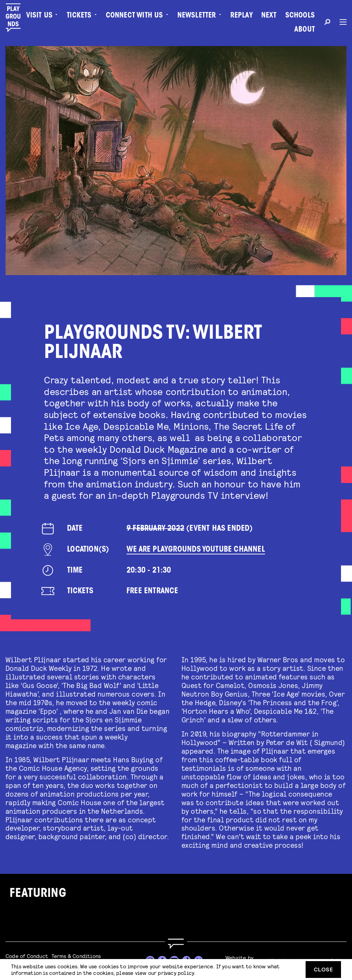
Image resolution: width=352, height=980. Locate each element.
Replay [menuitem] (241, 16)
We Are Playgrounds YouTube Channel (196, 550)
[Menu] (340, 22)
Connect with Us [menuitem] (135, 16)
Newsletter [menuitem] (197, 16)
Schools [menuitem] (300, 16)
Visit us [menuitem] (40, 16)
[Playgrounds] (17, 18)
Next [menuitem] (269, 16)
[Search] (327, 23)
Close (323, 969)
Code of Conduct (27, 956)
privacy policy (176, 973)
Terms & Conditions (76, 956)
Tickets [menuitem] (79, 16)
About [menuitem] (305, 30)
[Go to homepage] (176, 944)
